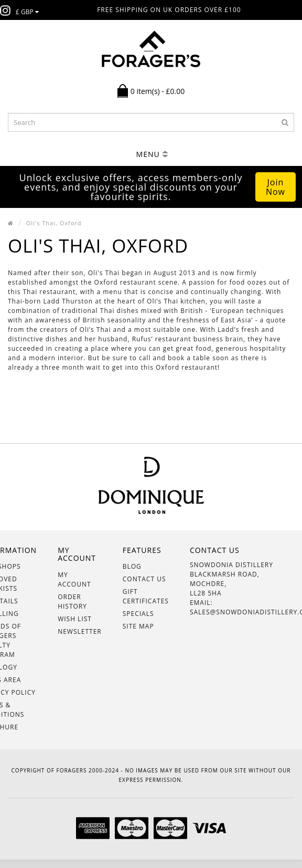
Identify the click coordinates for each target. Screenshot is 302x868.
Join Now (276, 187)
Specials (138, 614)
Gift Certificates (146, 596)
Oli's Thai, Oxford (54, 223)
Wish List (75, 619)
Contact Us (144, 579)
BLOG (132, 566)
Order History (72, 602)
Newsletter (80, 631)
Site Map (138, 626)
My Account (74, 579)
